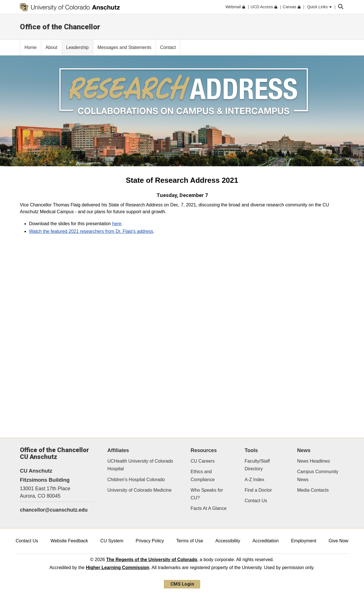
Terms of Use (190, 541)
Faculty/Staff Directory (257, 465)
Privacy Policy (150, 541)
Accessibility (228, 541)
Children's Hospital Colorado (136, 480)
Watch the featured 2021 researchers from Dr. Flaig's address (91, 231)
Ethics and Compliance (202, 475)
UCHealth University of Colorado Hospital (140, 465)
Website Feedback (69, 541)
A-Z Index (254, 480)
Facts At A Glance (208, 508)
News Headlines (314, 461)
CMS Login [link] (182, 584)
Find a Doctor (258, 490)
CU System (112, 541)
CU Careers (202, 461)
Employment (304, 541)
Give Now (339, 541)
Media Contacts (313, 490)
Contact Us (256, 501)
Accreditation (266, 541)
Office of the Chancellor (60, 27)
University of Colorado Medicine (140, 490)
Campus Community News (318, 475)
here (117, 224)
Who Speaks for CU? (207, 494)
